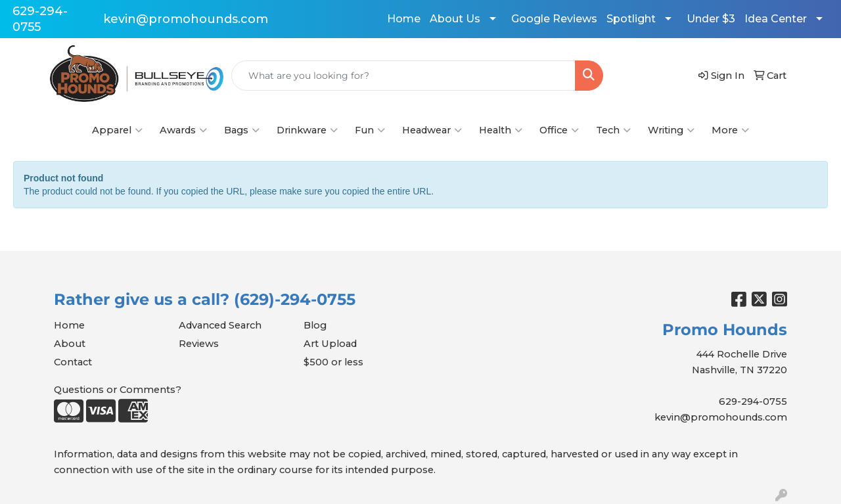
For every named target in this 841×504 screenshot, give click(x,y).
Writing (671, 130)
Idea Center (776, 19)
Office (559, 130)
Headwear (432, 130)
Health (501, 130)
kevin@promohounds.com (186, 19)
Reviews (199, 344)
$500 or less (333, 362)
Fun (370, 130)
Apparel (117, 130)
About (70, 344)
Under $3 (711, 19)
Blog (315, 325)
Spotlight (631, 19)
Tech (613, 130)
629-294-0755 (753, 401)
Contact (73, 362)
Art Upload (330, 344)
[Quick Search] (403, 76)
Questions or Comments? (118, 390)
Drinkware (307, 130)
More (730, 130)
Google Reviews (554, 19)
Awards (183, 130)
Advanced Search (220, 325)
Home (404, 19)
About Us (455, 19)
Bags (242, 130)
